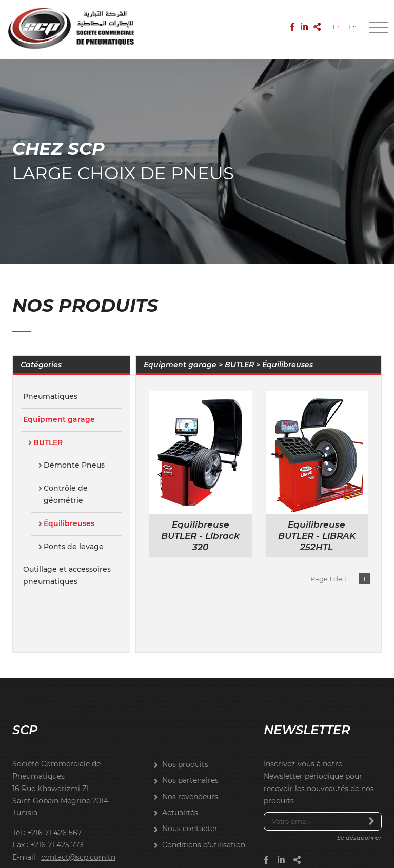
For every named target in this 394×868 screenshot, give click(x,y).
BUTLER (48, 434)
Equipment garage (59, 411)
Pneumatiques (50, 388)
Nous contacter (190, 821)
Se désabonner (359, 830)
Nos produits (185, 756)
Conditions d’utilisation (204, 837)
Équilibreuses (69, 515)
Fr (336, 24)
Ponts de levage (74, 538)
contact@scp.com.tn (78, 849)
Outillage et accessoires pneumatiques (67, 568)
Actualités (180, 804)
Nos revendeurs (190, 789)
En (352, 24)
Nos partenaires (190, 773)
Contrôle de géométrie (66, 486)
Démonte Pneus (74, 457)
